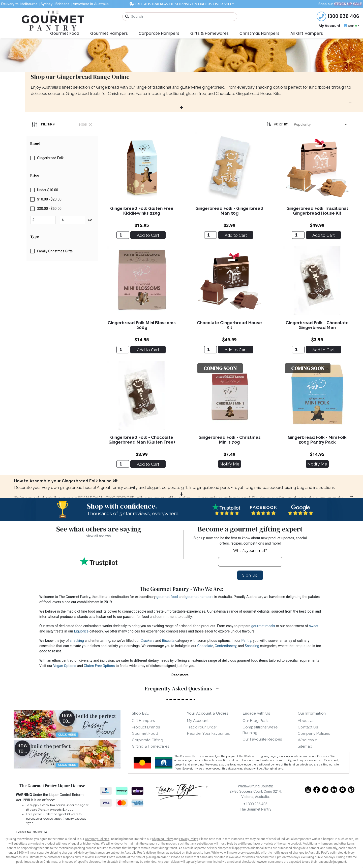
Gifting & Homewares (150, 746)
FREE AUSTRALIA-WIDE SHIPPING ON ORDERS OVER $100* (181, 4)
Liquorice (81, 631)
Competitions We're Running (260, 730)
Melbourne (29, 4)
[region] (62, 297)
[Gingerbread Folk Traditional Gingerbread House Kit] (298, 235)
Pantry (246, 641)
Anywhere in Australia (91, 4)
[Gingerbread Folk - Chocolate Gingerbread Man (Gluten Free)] (123, 464)
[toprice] (73, 220)
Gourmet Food (65, 33)
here (207, 853)
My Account (330, 26)
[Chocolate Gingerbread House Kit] (210, 350)
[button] (321, 124)
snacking (77, 641)
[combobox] (180, 17)
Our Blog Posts (256, 721)
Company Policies (314, 733)
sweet (314, 626)
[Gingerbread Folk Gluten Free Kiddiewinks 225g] (123, 235)
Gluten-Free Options (99, 666)
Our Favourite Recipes (262, 739)
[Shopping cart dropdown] (351, 26)
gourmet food (167, 597)
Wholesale (307, 740)
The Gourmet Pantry (255, 809)
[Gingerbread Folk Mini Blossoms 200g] (123, 350)
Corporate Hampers (159, 33)
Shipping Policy (163, 839)
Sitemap (305, 746)
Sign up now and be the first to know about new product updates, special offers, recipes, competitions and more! (250, 541)
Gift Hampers (143, 721)
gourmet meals (263, 626)
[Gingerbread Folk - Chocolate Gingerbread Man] (298, 350)
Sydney (47, 4)
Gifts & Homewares (209, 33)
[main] (229, 304)
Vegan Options (65, 666)
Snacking (252, 646)
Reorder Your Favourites (208, 733)
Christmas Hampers (259, 33)
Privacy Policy (188, 839)
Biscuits (168, 641)
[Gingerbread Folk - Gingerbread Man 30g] (210, 235)
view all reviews (99, 536)
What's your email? (250, 551)
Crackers (148, 641)
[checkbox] (62, 158)
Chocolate (205, 646)
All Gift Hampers (307, 33)
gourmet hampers (200, 597)
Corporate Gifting (147, 740)
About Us (306, 721)
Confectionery (226, 646)
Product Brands (146, 727)
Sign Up (250, 575)
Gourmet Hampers (109, 33)
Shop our (340, 4)
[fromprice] (44, 220)
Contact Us (308, 727)
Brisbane (63, 4)
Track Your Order (202, 727)
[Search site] (127, 17)
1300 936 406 (256, 804)
